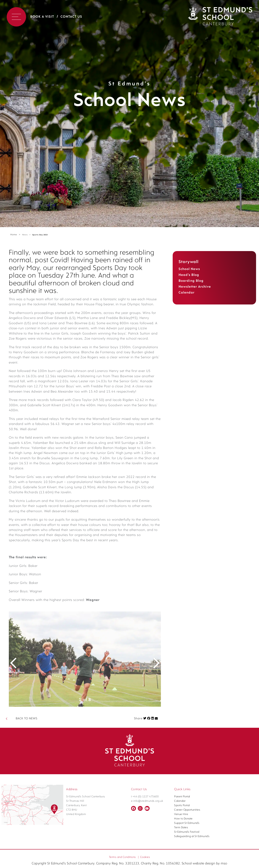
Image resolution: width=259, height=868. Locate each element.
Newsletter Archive (195, 287)
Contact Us (71, 17)
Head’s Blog (189, 275)
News (25, 235)
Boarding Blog (191, 281)
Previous (16, 715)
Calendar (187, 293)
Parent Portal (182, 852)
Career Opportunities (187, 865)
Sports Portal (182, 861)
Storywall (189, 262)
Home (14, 235)
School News (189, 269)
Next (154, 715)
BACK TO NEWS (27, 774)
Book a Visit (42, 17)
